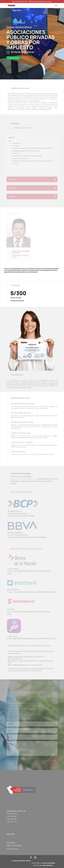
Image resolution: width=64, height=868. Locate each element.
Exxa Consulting (49, 863)
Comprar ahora (13, 58)
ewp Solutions (48, 865)
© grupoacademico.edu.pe (21, 861)
